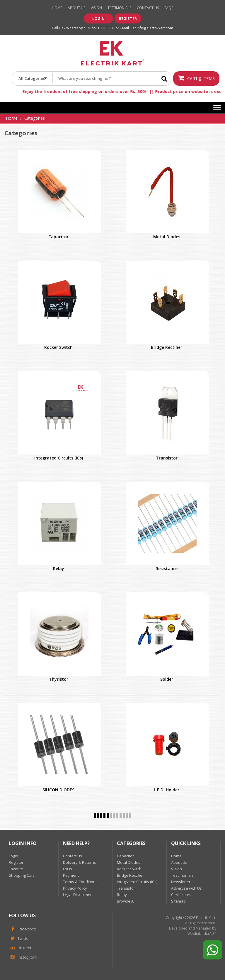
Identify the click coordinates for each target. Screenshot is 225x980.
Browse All (126, 901)
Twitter (19, 938)
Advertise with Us (186, 888)
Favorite (16, 869)
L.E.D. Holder (167, 790)
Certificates (181, 895)
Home (57, 8)
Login (98, 18)
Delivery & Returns (80, 862)
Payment (71, 875)
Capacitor (58, 237)
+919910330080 (99, 28)
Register (128, 18)
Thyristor (59, 679)
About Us (76, 8)
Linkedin (21, 947)
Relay (59, 568)
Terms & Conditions (80, 882)
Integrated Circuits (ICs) (59, 458)
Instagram (23, 957)
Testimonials (119, 8)
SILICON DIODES (58, 790)
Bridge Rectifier (167, 347)
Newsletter (181, 882)
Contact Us (148, 8)
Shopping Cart (21, 875)
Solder (167, 679)
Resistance (167, 568)
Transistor (167, 458)
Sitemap (178, 901)
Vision (96, 8)
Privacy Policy (75, 888)
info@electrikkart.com (155, 28)
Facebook (22, 929)
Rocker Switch (58, 347)
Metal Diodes (167, 237)
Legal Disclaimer (77, 895)
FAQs (68, 869)
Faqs (169, 8)
